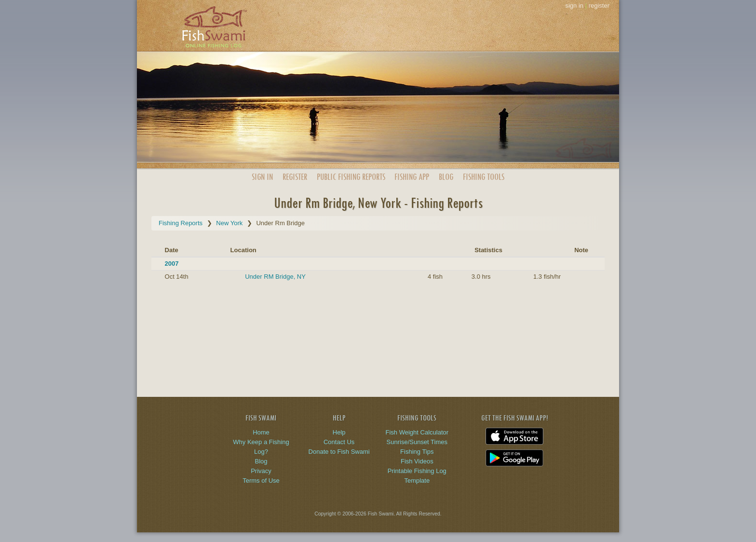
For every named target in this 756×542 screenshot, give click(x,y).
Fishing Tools (484, 177)
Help (339, 432)
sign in (574, 6)
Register (295, 177)
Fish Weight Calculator (417, 432)
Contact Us (339, 442)
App (412, 177)
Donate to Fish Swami (339, 452)
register (599, 6)
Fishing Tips (417, 452)
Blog (446, 177)
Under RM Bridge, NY (275, 277)
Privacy (261, 471)
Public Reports (351, 177)
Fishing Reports (181, 223)
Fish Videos (417, 461)
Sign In (262, 177)
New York (229, 223)
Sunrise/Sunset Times (417, 442)
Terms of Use (261, 481)
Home (261, 432)
